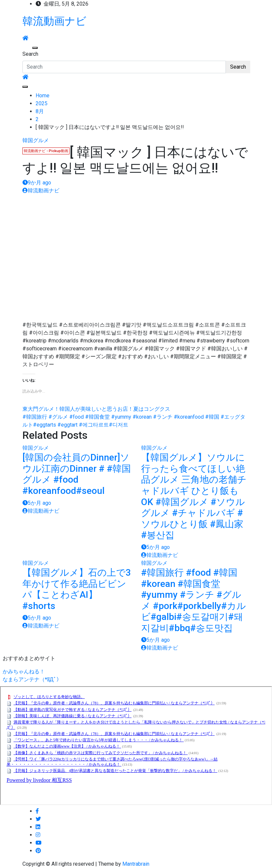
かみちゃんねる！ (24, 672)
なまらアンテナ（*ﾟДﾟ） (32, 679)
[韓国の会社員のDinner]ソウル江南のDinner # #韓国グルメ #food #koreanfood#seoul (77, 474)
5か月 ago (37, 503)
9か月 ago (37, 183)
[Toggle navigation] (27, 48)
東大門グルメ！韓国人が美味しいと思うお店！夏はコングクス (96, 409)
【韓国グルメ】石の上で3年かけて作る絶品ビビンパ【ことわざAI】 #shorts (77, 589)
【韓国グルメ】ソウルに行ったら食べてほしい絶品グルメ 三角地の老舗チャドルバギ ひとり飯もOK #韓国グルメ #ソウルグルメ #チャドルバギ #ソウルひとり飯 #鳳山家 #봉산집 (194, 496)
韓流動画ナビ (54, 21)
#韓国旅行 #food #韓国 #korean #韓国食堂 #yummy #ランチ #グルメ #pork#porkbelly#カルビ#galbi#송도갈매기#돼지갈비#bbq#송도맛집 (194, 600)
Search (30, 54)
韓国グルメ (36, 140)
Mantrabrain (136, 864)
